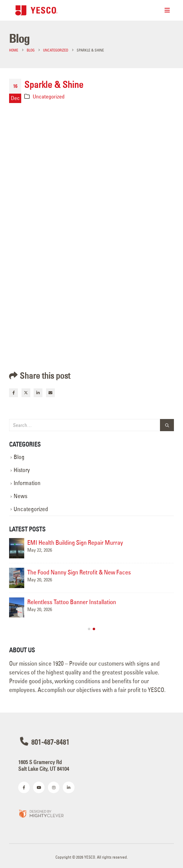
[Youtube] (39, 787)
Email (50, 393)
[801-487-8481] (91, 741)
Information (27, 483)
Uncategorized (49, 96)
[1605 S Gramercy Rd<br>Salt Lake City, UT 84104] (91, 765)
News (20, 496)
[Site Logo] (36, 10)
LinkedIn (38, 393)
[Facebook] (24, 787)
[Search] (167, 425)
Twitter (26, 393)
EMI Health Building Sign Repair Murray (75, 542)
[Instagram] (54, 787)
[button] (89, 629)
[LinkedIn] (68, 787)
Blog (19, 457)
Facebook (13, 393)
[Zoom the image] (41, 813)
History (22, 470)
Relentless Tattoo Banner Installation (72, 602)
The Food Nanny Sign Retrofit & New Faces (79, 572)
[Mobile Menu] (167, 10)
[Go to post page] (17, 548)
